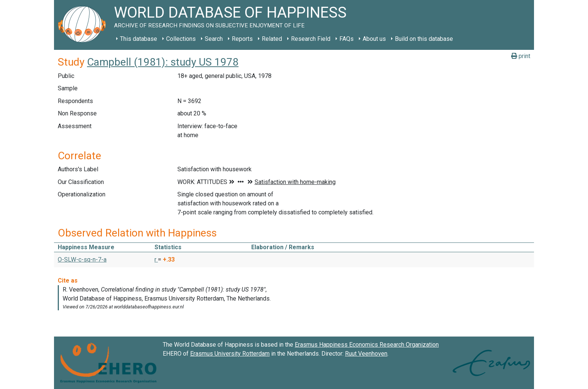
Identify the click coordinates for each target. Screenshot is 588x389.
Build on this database (424, 39)
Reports (242, 39)
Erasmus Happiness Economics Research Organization (367, 345)
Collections (181, 39)
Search (214, 39)
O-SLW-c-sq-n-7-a (82, 260)
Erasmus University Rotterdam (230, 354)
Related (272, 39)
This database (139, 39)
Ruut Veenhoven (366, 354)
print (521, 56)
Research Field (311, 39)
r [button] (156, 260)
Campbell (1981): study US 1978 (163, 62)
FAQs (346, 39)
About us (374, 39)
